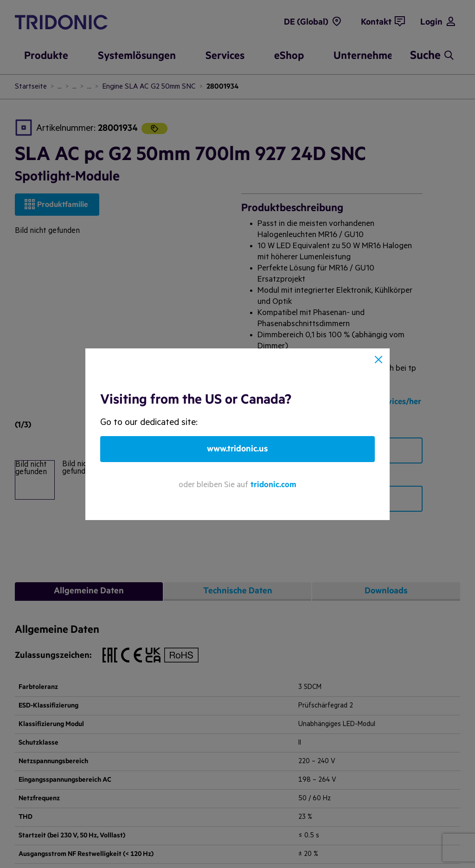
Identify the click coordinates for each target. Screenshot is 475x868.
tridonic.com (273, 485)
